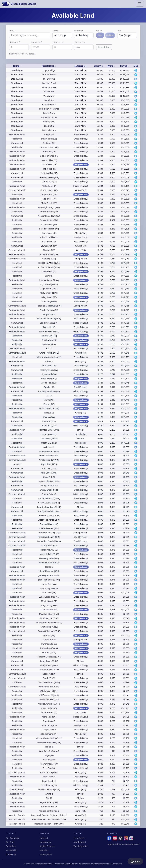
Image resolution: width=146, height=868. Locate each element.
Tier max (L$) (80, 42)
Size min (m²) (15, 42)
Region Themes (47, 846)
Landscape (79, 30)
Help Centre (79, 838)
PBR (100, 35)
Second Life (11, 850)
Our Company (12, 838)
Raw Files (44, 850)
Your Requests (80, 846)
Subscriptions (46, 854)
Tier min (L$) (58, 42)
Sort (119, 30)
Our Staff (10, 842)
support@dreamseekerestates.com (124, 844)
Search (12, 30)
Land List (44, 838)
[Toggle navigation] (140, 4)
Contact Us (11, 854)
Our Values (11, 846)
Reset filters (104, 47)
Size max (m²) (37, 42)
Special (99, 30)
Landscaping (46, 842)
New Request (80, 842)
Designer (110, 35)
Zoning (55, 30)
